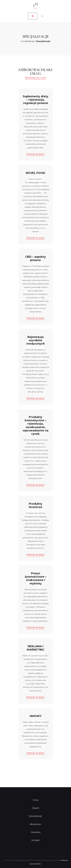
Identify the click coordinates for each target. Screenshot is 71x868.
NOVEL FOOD (35, 173)
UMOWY (35, 716)
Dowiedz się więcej (35, 154)
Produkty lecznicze (35, 505)
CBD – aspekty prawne (35, 258)
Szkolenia (36, 832)
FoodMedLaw (28, 41)
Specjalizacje (35, 816)
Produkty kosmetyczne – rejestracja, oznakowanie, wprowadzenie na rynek (36, 425)
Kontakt (36, 840)
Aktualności (35, 824)
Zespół (36, 808)
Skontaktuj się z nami (35, 78)
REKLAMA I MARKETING (35, 648)
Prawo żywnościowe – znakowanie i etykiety (36, 578)
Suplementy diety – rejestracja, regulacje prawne (36, 100)
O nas (35, 800)
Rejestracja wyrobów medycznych (36, 340)
